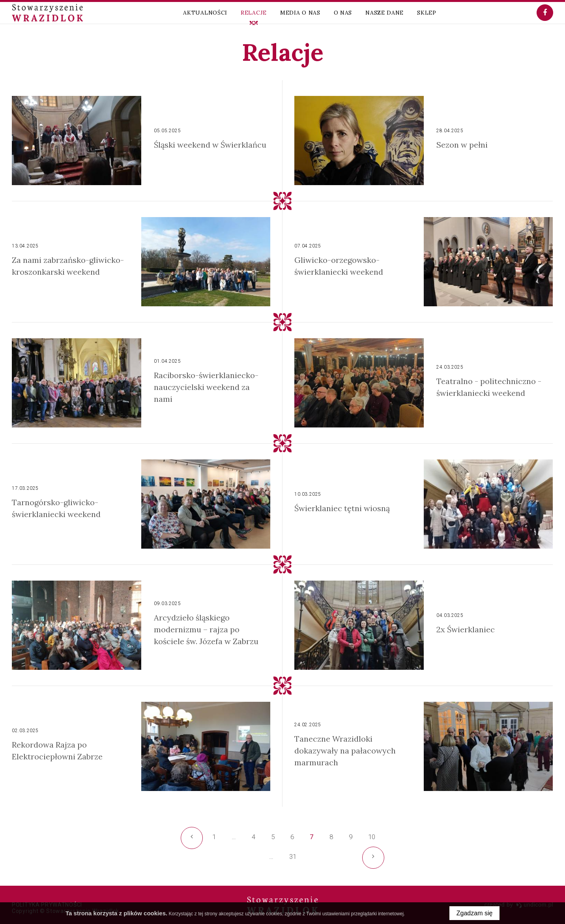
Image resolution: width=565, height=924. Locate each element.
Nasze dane (384, 13)
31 (295, 859)
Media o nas (300, 13)
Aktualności (205, 13)
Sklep (427, 13)
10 (372, 837)
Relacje (254, 13)
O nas (343, 13)
